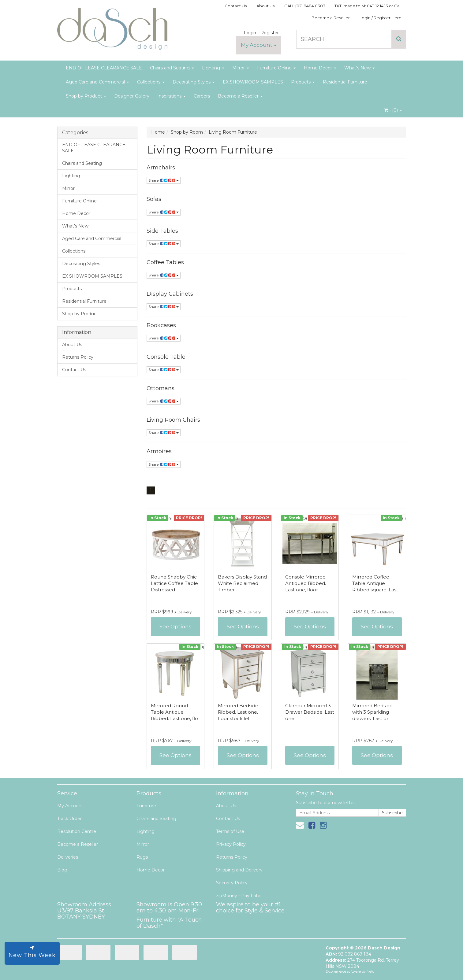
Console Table (166, 357)
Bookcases (161, 325)
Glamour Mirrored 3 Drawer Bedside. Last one (310, 712)
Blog (62, 870)
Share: (164, 180)
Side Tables (162, 231)
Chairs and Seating (172, 68)
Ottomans (161, 388)
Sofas (154, 199)
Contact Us (236, 6)
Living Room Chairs (173, 420)
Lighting (213, 68)
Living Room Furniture (233, 132)
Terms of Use (230, 831)
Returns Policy (78, 357)
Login (250, 33)
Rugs (142, 857)
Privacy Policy (231, 844)
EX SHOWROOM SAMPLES (253, 82)
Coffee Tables (165, 262)
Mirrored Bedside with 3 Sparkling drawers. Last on (372, 712)
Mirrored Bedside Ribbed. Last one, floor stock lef (238, 712)
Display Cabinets (170, 294)
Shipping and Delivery (239, 870)
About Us (265, 6)
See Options (175, 627)
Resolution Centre (77, 831)
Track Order (69, 819)
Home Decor (320, 68)
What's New (360, 68)
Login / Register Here (381, 18)
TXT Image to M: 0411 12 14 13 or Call (368, 6)
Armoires (159, 451)
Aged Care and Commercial (97, 82)
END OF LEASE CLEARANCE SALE (104, 68)
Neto (370, 971)
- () (393, 110)
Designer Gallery (132, 96)
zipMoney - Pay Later (239, 896)
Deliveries (68, 857)
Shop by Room (187, 132)
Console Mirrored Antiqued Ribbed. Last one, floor (306, 583)
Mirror (241, 68)
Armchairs (161, 168)
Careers (202, 96)
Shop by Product (86, 96)
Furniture (146, 806)
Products (303, 82)
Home (158, 132)
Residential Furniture (345, 82)
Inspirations (172, 96)
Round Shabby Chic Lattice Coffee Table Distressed (174, 583)
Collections (151, 82)
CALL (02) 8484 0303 (305, 6)
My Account (259, 45)
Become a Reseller (331, 18)
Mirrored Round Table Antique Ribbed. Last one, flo (174, 712)
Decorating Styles (194, 82)
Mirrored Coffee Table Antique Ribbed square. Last (375, 583)
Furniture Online (276, 68)
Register (270, 33)
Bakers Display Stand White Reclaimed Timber (242, 583)
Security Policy (232, 883)
